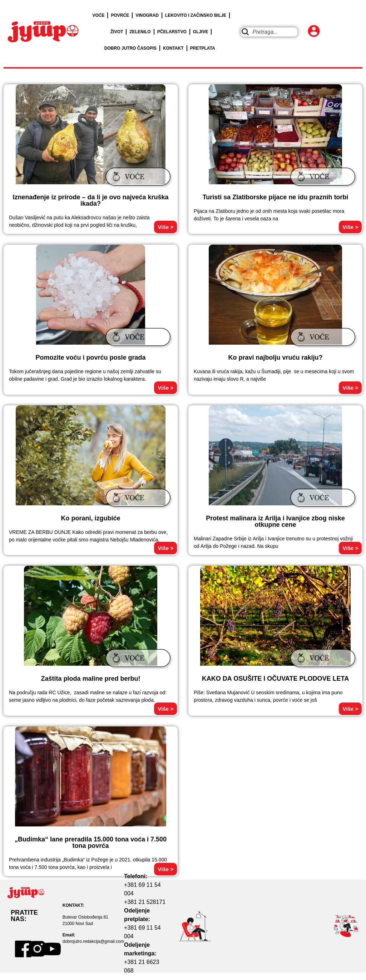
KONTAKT (173, 48)
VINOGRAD (147, 15)
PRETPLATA (203, 48)
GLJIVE (201, 32)
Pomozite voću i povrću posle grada (90, 357)
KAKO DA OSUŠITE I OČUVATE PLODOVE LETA (275, 679)
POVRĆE (120, 15)
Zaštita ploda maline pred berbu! (90, 679)
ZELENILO (140, 32)
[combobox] (269, 32)
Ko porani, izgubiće (90, 518)
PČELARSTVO (172, 32)
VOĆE (98, 15)
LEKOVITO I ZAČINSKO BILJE (196, 15)
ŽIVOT (117, 32)
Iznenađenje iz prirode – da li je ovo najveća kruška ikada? (90, 200)
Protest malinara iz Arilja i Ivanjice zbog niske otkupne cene (275, 521)
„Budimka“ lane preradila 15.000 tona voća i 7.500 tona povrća (91, 842)
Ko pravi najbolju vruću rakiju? (275, 357)
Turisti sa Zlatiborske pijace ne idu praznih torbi (276, 197)
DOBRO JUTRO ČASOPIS (130, 48)
